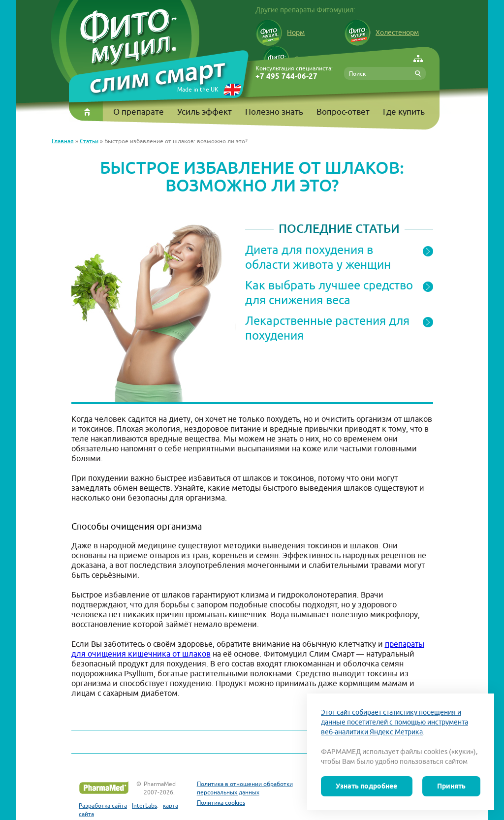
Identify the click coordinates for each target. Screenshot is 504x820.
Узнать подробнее (366, 786)
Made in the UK (198, 89)
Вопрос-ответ (343, 112)
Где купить (404, 112)
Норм (280, 32)
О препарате (139, 112)
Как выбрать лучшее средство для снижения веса (329, 292)
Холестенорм (381, 32)
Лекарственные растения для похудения (327, 328)
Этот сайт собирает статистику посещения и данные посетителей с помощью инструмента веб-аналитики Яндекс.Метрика (394, 722)
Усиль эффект (205, 112)
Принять (451, 786)
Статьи (89, 141)
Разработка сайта (103, 805)
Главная (63, 141)
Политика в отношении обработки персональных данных (245, 788)
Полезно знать (274, 112)
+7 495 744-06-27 (286, 77)
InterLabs (144, 805)
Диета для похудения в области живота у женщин (318, 257)
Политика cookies (221, 803)
